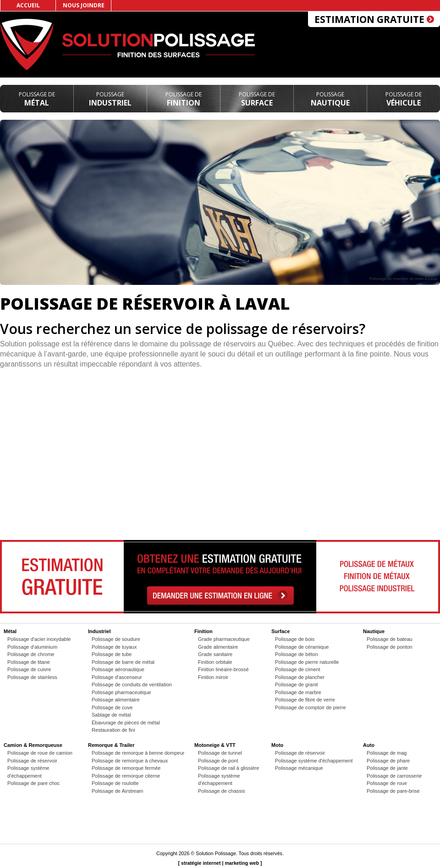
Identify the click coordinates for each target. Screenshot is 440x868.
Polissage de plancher (300, 677)
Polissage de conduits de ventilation (132, 684)
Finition (184, 99)
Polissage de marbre (298, 692)
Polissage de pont (218, 761)
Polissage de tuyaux (114, 647)
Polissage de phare (388, 761)
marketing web (242, 863)
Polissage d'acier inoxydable (39, 639)
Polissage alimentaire (116, 700)
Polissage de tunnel (220, 753)
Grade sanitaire (215, 654)
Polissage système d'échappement (314, 761)
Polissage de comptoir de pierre (311, 707)
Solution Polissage (216, 853)
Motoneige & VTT (215, 745)
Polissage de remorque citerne (126, 776)
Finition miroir (213, 677)
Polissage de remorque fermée (126, 768)
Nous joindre (84, 5)
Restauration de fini (113, 730)
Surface (257, 99)
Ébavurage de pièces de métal (126, 723)
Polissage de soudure (116, 639)
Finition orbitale (215, 662)
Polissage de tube (112, 654)
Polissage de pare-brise (393, 791)
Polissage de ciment (297, 669)
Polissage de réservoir (32, 761)
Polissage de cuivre (29, 669)
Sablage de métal (111, 715)
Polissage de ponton (390, 647)
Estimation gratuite (374, 19)
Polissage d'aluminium (32, 647)
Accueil (28, 5)
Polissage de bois (295, 639)
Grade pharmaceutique (224, 639)
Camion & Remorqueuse (33, 745)
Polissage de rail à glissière (228, 768)
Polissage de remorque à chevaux (130, 761)
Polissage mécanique (299, 768)
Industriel (110, 99)
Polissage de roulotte (115, 783)
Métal (37, 99)
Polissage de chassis (222, 791)
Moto (277, 745)
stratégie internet (201, 863)
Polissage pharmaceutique (121, 692)
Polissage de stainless (32, 677)
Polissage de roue (387, 783)
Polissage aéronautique (118, 669)
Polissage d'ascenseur (117, 677)
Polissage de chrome (31, 654)
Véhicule (404, 99)
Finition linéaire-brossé (223, 669)
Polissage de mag (387, 753)
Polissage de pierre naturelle (307, 662)
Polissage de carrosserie (394, 776)
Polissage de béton (297, 654)
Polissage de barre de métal (123, 662)
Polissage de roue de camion (40, 753)
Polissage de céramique (302, 647)
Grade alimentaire (218, 647)
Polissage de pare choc (33, 783)
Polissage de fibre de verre (305, 700)
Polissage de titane (29, 662)
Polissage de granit (297, 684)
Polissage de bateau (390, 639)
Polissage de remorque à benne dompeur (138, 753)
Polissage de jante (387, 768)
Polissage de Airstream (118, 791)
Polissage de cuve (112, 707)
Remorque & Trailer (111, 745)
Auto (369, 745)
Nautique (330, 99)
